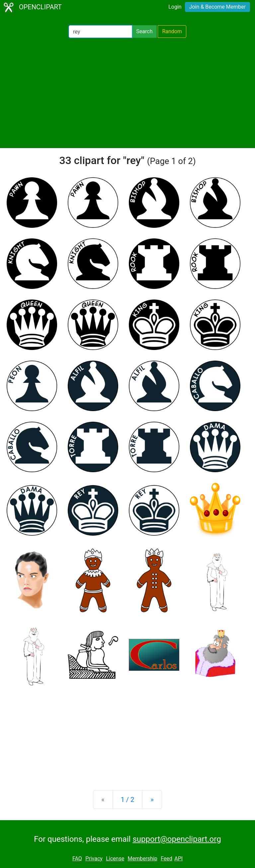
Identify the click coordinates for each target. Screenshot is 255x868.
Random (172, 31)
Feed (167, 859)
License (115, 859)
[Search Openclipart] (100, 32)
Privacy (94, 859)
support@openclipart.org (177, 839)
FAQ (77, 859)
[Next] (152, 800)
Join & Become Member (217, 7)
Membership (142, 859)
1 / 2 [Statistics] (128, 800)
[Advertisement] (127, 93)
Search (144, 31)
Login (175, 7)
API (178, 859)
